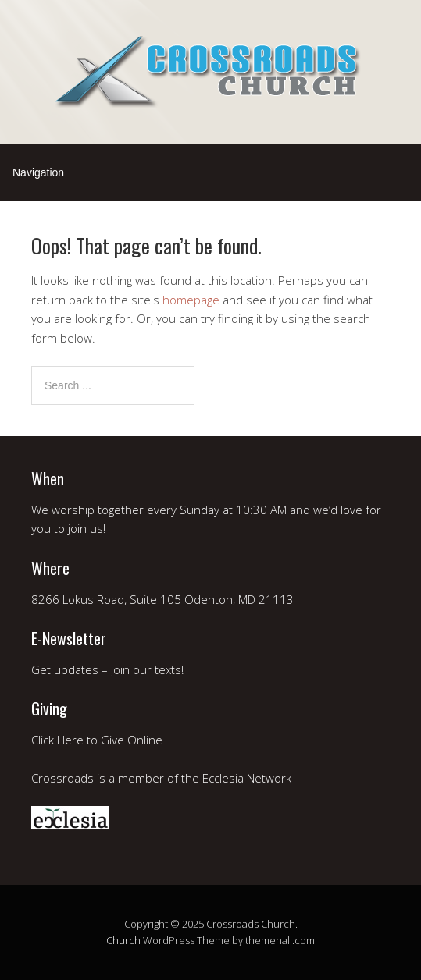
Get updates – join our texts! (107, 669)
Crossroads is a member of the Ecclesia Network (161, 778)
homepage (191, 300)
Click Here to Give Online (97, 740)
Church (123, 940)
